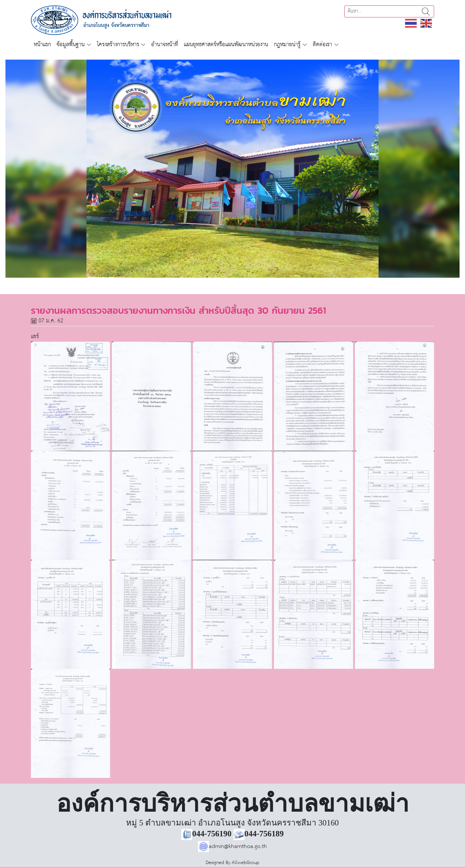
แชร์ (35, 336)
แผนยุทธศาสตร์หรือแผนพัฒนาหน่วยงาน (226, 45)
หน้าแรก (42, 45)
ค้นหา (426, 11)
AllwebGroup (246, 863)
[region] (232, 169)
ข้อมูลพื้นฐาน (71, 45)
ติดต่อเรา (322, 45)
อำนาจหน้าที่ (165, 45)
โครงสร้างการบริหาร (118, 45)
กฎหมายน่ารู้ (287, 45)
